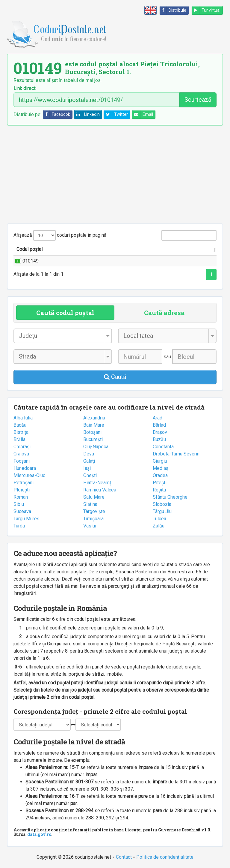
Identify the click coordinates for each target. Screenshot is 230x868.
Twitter (116, 114)
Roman (21, 497)
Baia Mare (94, 425)
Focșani (22, 461)
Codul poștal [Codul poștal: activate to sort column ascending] (29, 249)
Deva (89, 454)
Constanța (163, 447)
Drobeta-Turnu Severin (176, 454)
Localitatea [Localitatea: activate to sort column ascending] (112, 249)
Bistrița (21, 432)
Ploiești (22, 490)
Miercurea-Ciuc (29, 475)
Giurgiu (160, 461)
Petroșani (24, 483)
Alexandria (94, 418)
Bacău (20, 425)
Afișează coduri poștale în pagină (60, 235)
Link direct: (25, 89)
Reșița (159, 490)
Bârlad (159, 425)
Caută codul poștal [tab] (65, 313)
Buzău (159, 439)
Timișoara (93, 519)
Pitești (160, 483)
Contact (124, 857)
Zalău (159, 526)
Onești (90, 475)
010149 (25, 261)
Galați (89, 461)
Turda (19, 526)
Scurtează (198, 100)
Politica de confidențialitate (165, 857)
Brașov (160, 432)
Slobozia (162, 504)
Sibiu (19, 504)
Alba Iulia (23, 418)
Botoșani (92, 432)
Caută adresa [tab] (164, 313)
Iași (87, 468)
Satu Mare (94, 497)
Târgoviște (94, 511)
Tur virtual (206, 10)
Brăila (19, 439)
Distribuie (173, 10)
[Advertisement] (115, 174)
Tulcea (159, 519)
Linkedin (87, 114)
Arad (158, 418)
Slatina (90, 504)
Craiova (21, 454)
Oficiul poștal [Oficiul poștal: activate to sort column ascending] (195, 249)
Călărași (22, 447)
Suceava (22, 511)
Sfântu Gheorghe (170, 497)
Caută (115, 377)
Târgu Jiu (162, 511)
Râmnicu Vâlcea (100, 490)
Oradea (160, 475)
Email (143, 114)
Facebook (57, 114)
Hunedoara (25, 468)
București (93, 439)
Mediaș (161, 468)
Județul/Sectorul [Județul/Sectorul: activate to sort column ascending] (152, 249)
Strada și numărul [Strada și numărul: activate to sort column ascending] (71, 249)
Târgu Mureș (26, 519)
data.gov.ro (39, 834)
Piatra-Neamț (97, 483)
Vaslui (90, 526)
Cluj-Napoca (96, 447)
